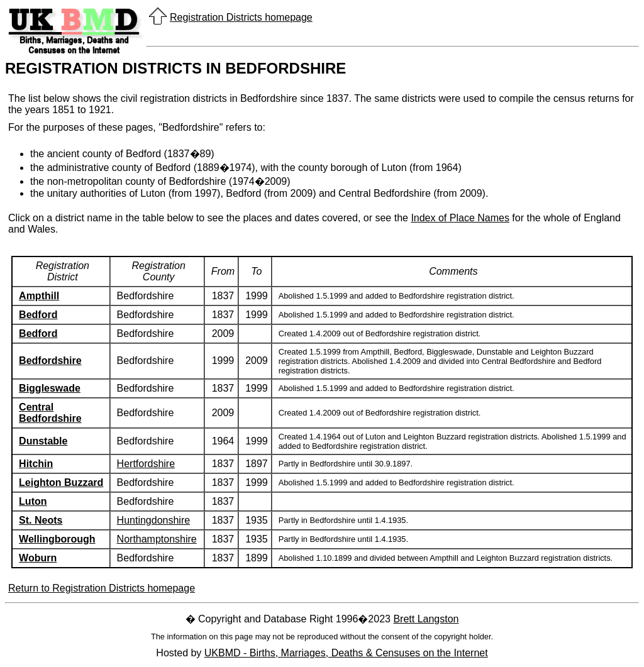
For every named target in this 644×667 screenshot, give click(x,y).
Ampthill (39, 296)
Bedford (38, 315)
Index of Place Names (460, 218)
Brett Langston (426, 619)
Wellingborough (57, 539)
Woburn (38, 558)
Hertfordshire (146, 464)
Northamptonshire (157, 539)
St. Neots (41, 520)
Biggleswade (50, 388)
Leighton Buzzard (61, 482)
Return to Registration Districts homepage (102, 588)
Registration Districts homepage (241, 17)
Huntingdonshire (154, 520)
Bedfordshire (50, 361)
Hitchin (36, 464)
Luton (33, 501)
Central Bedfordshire (50, 413)
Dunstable (43, 441)
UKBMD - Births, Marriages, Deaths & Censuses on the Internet (346, 653)
